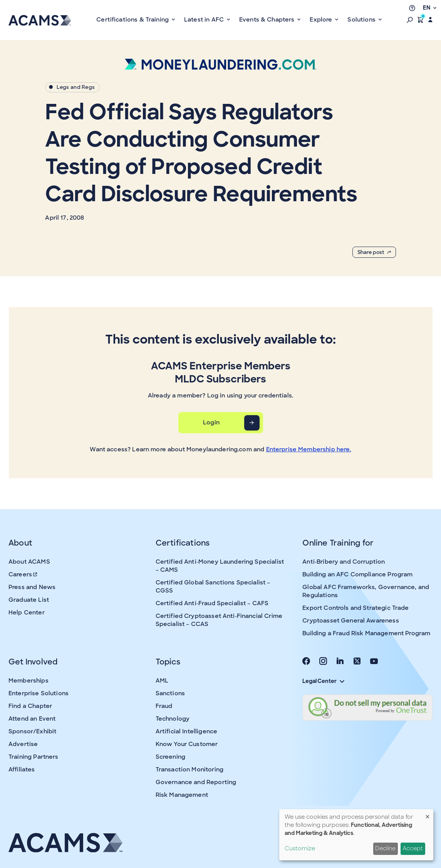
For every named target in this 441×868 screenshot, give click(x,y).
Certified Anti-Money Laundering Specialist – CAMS (220, 566)
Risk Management (182, 795)
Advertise (23, 744)
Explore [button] (322, 20)
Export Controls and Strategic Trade (355, 608)
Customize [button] (300, 848)
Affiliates (22, 770)
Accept (413, 848)
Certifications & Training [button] (133, 20)
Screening (170, 757)
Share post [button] (374, 252)
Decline (385, 848)
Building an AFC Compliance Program (357, 574)
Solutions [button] (362, 20)
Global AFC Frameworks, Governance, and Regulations (366, 591)
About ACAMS (29, 562)
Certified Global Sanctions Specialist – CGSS (213, 587)
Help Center (27, 613)
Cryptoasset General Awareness (350, 621)
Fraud (164, 706)
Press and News (32, 587)
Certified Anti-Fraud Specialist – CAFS (212, 603)
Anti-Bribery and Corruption (344, 562)
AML (162, 681)
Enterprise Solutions (39, 693)
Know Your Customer (187, 744)
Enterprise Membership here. (309, 449)
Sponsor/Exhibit (32, 731)
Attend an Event (32, 719)
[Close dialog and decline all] (428, 814)
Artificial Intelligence (186, 731)
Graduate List (29, 600)
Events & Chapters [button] (268, 20)
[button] (410, 20)
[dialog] (356, 835)
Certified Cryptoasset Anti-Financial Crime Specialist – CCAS (219, 620)
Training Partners (34, 757)
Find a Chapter (30, 706)
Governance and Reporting (196, 782)
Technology (173, 719)
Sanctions (170, 693)
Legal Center (323, 681)
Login (211, 422)
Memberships (29, 681)
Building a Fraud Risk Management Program (366, 633)
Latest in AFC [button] (205, 20)
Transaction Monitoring (189, 770)
